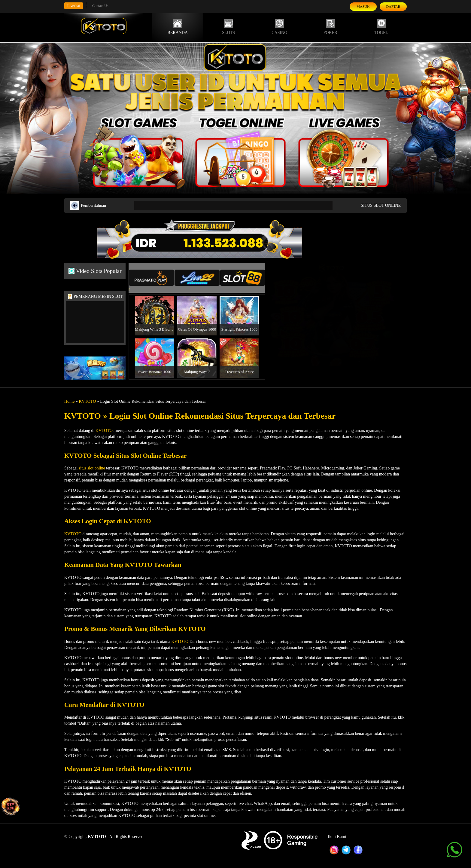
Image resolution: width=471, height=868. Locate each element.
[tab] (151, 278)
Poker (330, 27)
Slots (228, 27)
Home (69, 401)
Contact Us (100, 6)
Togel (381, 27)
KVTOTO (87, 401)
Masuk (363, 7)
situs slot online (92, 468)
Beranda (178, 27)
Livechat (74, 6)
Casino (279, 27)
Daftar (393, 7)
